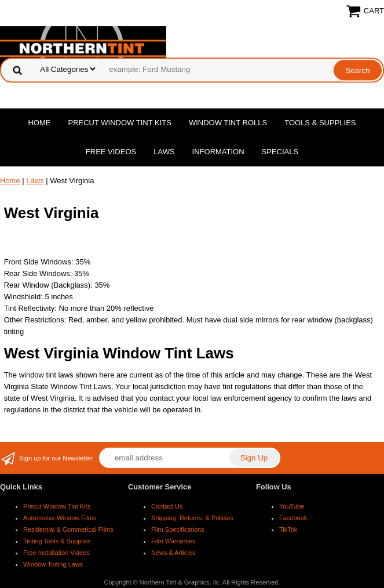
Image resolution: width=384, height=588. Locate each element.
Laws (164, 152)
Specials (280, 152)
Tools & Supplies (320, 123)
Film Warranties (173, 541)
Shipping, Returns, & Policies (192, 518)
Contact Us (167, 506)
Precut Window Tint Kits (119, 123)
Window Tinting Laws (53, 564)
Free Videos (111, 152)
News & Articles (173, 553)
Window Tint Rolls (228, 123)
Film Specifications (178, 529)
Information (218, 152)
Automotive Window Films (60, 518)
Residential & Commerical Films (68, 529)
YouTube (292, 506)
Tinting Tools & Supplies (57, 541)
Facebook (293, 518)
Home (39, 123)
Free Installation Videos (56, 553)
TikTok (288, 529)
